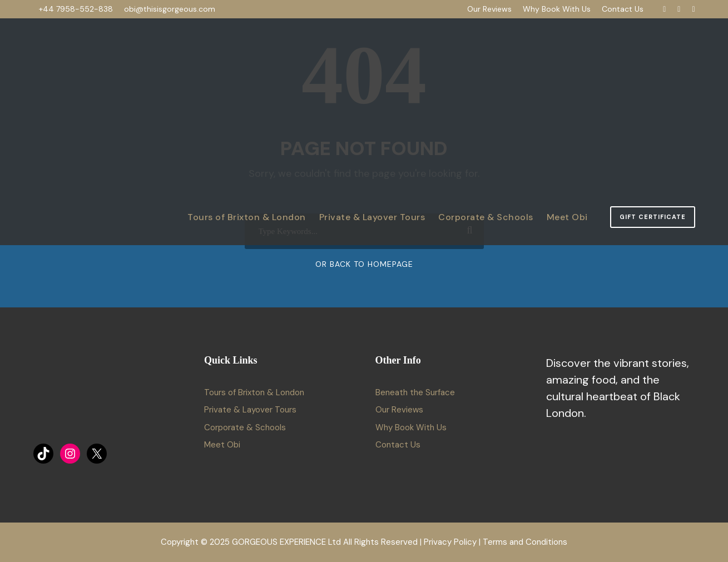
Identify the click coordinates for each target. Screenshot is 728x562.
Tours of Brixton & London (247, 217)
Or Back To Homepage (364, 264)
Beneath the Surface (415, 392)
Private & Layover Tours (372, 217)
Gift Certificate (653, 217)
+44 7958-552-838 (76, 9)
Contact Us (623, 9)
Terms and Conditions (525, 542)
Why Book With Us (557, 9)
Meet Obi (567, 217)
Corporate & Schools (486, 217)
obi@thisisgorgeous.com (170, 9)
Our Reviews (489, 9)
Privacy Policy (450, 542)
